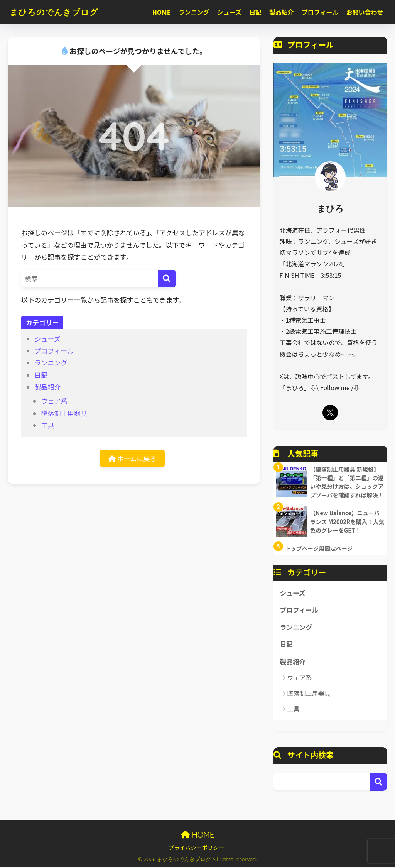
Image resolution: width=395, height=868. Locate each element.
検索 (379, 783)
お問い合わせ (365, 12)
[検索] (167, 278)
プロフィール (320, 12)
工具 (47, 425)
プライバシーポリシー (197, 848)
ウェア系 (54, 401)
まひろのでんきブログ (58, 12)
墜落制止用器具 (64, 413)
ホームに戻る (133, 458)
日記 (255, 12)
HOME (162, 12)
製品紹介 (282, 12)
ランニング (194, 12)
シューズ (229, 12)
